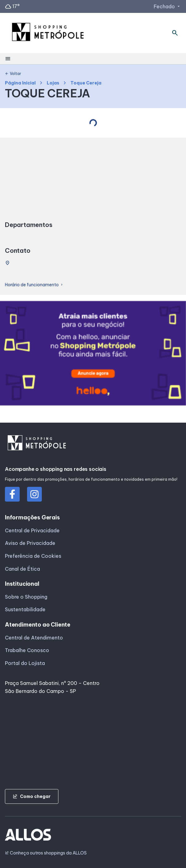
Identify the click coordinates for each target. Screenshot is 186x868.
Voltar (13, 74)
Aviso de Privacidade (30, 543)
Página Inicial (20, 83)
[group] (93, 354)
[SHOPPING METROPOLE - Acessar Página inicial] (48, 33)
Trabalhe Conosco (27, 650)
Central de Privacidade (32, 530)
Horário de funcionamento (34, 285)
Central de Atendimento (34, 638)
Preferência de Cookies (33, 556)
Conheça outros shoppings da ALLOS (46, 853)
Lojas (53, 83)
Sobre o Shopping (26, 597)
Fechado (167, 6)
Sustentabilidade (25, 609)
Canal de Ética (22, 569)
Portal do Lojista (25, 663)
